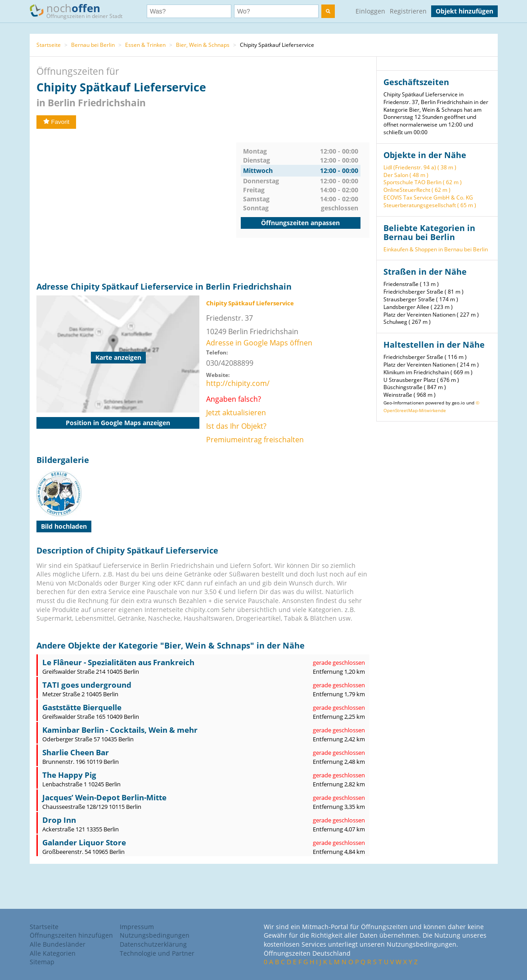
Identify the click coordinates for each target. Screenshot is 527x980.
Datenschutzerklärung (153, 944)
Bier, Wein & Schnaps (203, 45)
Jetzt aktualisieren (236, 413)
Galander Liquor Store (84, 842)
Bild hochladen (64, 526)
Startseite (49, 45)
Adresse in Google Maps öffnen (259, 343)
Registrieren (408, 11)
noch (80, 11)
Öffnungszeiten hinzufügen (71, 935)
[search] (328, 11)
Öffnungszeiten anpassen (300, 223)
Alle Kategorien (53, 953)
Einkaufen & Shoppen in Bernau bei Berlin (436, 249)
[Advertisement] (136, 205)
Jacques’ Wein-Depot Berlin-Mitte (104, 797)
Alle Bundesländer (58, 944)
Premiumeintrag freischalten (255, 440)
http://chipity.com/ (238, 383)
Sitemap (42, 962)
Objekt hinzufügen (464, 11)
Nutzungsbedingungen (155, 935)
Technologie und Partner (157, 953)
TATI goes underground (87, 685)
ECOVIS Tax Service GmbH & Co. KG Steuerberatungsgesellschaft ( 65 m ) (430, 201)
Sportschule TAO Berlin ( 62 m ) (423, 182)
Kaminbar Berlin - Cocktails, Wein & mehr (120, 730)
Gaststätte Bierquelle (82, 707)
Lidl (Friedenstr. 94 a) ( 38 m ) (420, 167)
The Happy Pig (69, 775)
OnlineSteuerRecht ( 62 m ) (417, 190)
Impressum (137, 927)
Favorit (56, 122)
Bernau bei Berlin (93, 45)
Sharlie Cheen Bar (76, 752)
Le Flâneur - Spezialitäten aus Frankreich (118, 662)
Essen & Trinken (145, 45)
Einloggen (370, 11)
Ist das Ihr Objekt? (236, 426)
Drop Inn (59, 820)
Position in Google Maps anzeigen (118, 423)
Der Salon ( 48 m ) (406, 175)
